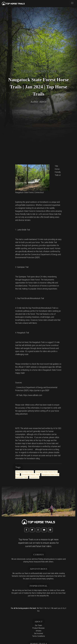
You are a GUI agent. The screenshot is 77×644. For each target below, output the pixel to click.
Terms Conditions (39, 636)
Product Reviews (38, 628)
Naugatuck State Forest (25, 472)
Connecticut (34, 477)
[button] (26, 530)
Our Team (38, 625)
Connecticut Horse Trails (31, 475)
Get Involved (38, 633)
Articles (39, 631)
